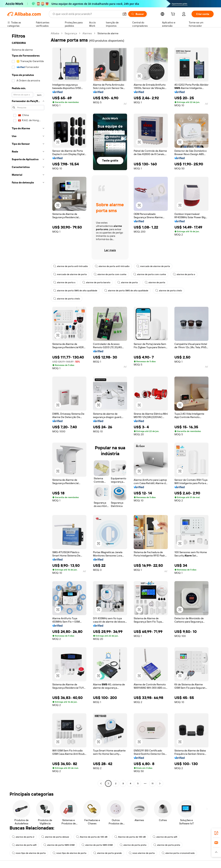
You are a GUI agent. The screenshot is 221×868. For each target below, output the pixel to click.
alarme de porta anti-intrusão (71, 266)
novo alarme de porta (142, 853)
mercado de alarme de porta (153, 266)
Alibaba (55, 33)
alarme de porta (128, 282)
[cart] (174, 15)
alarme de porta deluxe (55, 837)
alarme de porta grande (108, 853)
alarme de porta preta (133, 845)
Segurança (71, 33)
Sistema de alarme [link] (108, 33)
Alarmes (87, 33)
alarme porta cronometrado (178, 853)
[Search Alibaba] (86, 14)
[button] (124, 14)
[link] (216, 833)
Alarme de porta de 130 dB (92, 837)
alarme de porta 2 (23, 837)
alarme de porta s (184, 274)
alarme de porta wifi (165, 837)
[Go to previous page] (101, 783)
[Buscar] (137, 14)
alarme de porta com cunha (110, 274)
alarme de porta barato (96, 282)
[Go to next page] (160, 783)
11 (152, 783)
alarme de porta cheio (169, 291)
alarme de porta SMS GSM (59, 845)
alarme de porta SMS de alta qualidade (75, 291)
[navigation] (28, 409)
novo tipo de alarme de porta (29, 853)
